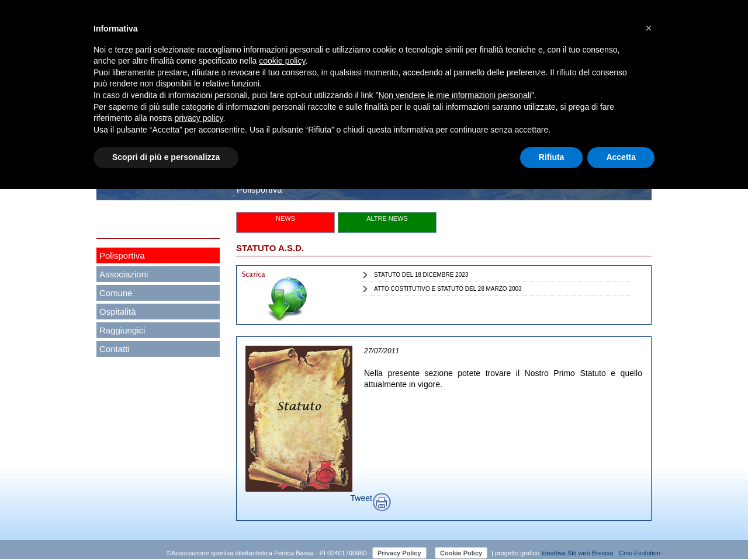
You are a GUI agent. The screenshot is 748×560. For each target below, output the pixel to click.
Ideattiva (554, 553)
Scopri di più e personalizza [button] (166, 157)
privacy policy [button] (199, 118)
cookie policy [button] (282, 61)
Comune (116, 293)
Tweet (361, 498)
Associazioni (124, 274)
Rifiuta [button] (552, 157)
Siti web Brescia (590, 553)
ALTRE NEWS (387, 218)
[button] (649, 28)
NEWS (285, 218)
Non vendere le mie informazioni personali (454, 95)
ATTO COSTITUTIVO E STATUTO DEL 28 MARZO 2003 (448, 289)
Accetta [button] (621, 157)
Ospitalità (118, 312)
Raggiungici (122, 330)
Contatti (115, 349)
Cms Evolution (640, 553)
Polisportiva (122, 255)
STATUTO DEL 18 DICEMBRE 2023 (421, 275)
